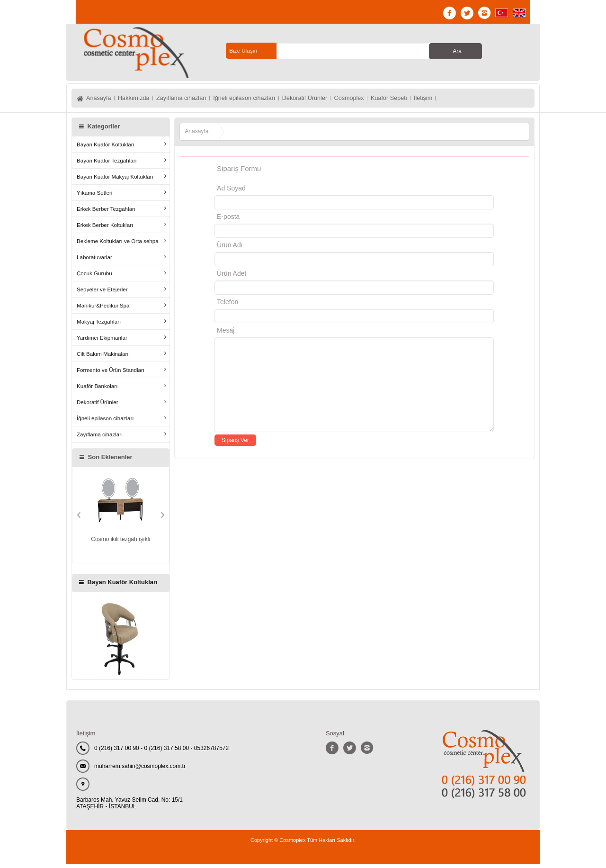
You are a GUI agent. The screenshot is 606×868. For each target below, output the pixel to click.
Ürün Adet (232, 277)
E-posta (268, 220)
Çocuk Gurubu (94, 277)
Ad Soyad (231, 192)
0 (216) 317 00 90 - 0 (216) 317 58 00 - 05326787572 (161, 752)
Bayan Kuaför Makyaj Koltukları (115, 180)
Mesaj (226, 334)
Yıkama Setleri (94, 196)
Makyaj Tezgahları (99, 325)
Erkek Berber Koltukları (105, 229)
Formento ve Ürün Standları (111, 374)
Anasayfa (100, 100)
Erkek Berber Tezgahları (106, 212)
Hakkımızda (141, 100)
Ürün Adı (230, 249)
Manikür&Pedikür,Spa (103, 309)
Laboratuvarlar (94, 261)
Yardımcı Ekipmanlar (102, 341)
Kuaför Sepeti (433, 100)
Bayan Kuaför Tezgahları (107, 164)
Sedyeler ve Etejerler (102, 293)
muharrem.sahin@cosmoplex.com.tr (140, 770)
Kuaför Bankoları (97, 390)
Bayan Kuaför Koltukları (106, 148)
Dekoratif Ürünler (336, 100)
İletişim (473, 100)
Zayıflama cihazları (195, 100)
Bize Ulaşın (244, 51)
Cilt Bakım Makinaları (103, 357)
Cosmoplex (387, 100)
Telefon (227, 306)
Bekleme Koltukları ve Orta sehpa (118, 245)
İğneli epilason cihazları (267, 100)
